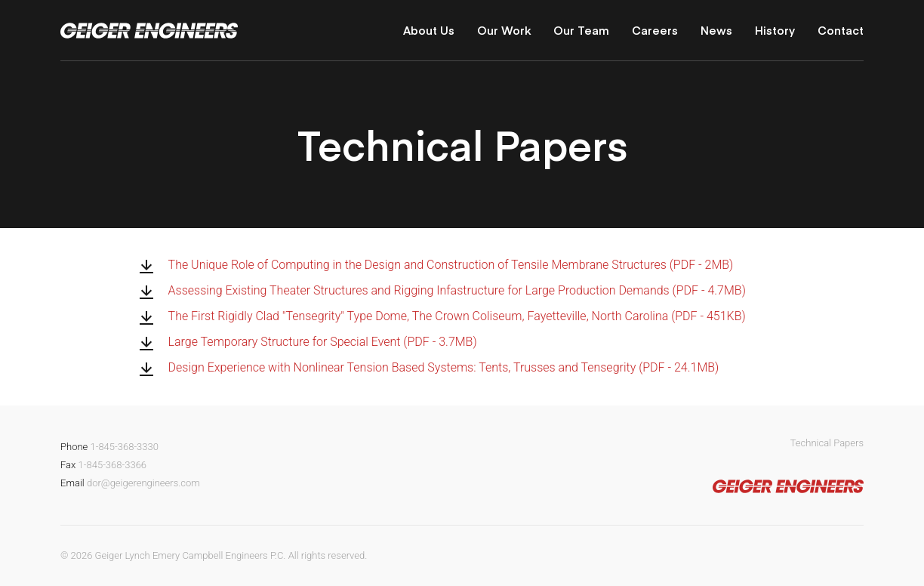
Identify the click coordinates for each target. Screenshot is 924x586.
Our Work (504, 30)
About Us (429, 30)
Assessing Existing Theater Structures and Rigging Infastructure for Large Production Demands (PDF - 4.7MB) (457, 291)
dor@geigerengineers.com (143, 483)
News (716, 30)
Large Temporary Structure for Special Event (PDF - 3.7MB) (323, 342)
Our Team (581, 30)
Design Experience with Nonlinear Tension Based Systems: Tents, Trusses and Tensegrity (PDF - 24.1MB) (444, 368)
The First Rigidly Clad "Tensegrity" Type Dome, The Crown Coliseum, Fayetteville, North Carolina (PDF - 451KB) (457, 316)
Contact (841, 30)
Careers (655, 30)
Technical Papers (827, 443)
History (775, 30)
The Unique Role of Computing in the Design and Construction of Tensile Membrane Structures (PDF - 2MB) (451, 265)
